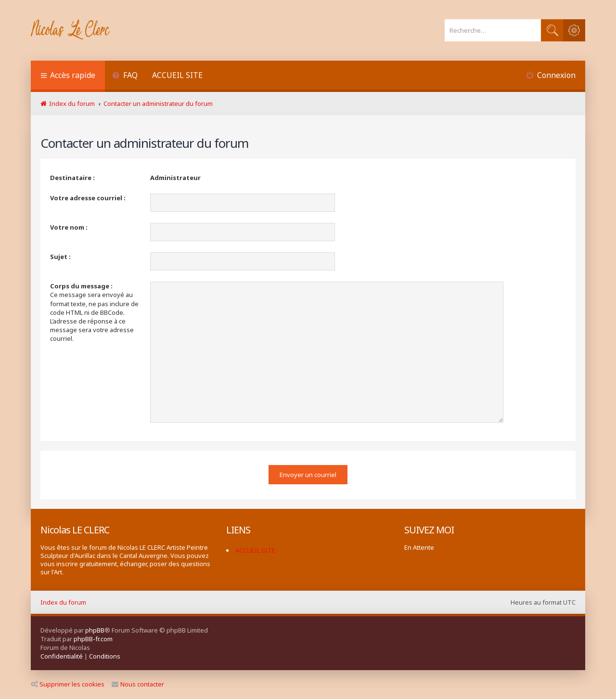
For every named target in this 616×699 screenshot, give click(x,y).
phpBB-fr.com (93, 639)
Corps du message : (81, 286)
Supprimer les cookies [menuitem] (68, 684)
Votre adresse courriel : (88, 198)
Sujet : (60, 257)
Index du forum (63, 602)
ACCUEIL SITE (177, 75)
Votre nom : (69, 227)
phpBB (95, 630)
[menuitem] (125, 76)
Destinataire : (72, 178)
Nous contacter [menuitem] (138, 684)
